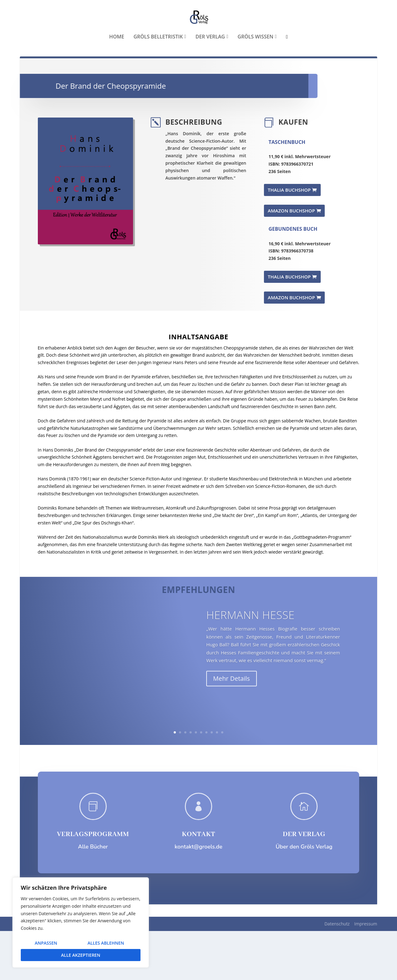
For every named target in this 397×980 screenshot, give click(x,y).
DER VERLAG (304, 883)
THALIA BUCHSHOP (289, 239)
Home (117, 74)
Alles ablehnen (106, 943)
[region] (81, 922)
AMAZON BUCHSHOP (291, 260)
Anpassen (46, 943)
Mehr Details (231, 738)
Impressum (366, 973)
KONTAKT (198, 883)
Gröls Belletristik (158, 74)
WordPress (130, 973)
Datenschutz (337, 973)
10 (222, 781)
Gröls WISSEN (255, 74)
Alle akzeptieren (81, 955)
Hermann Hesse (250, 675)
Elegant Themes (66, 973)
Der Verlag (210, 74)
